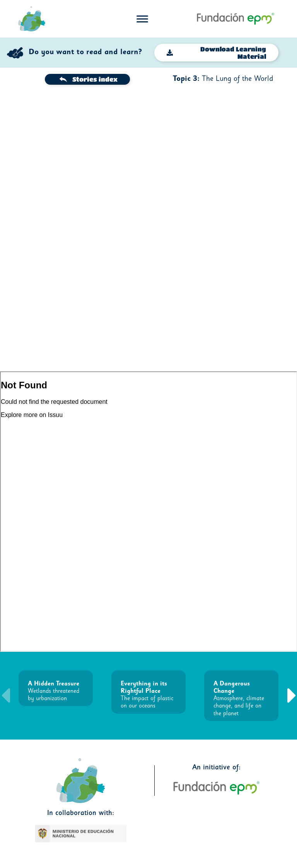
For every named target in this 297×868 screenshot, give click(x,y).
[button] (292, 695)
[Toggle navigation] (142, 19)
